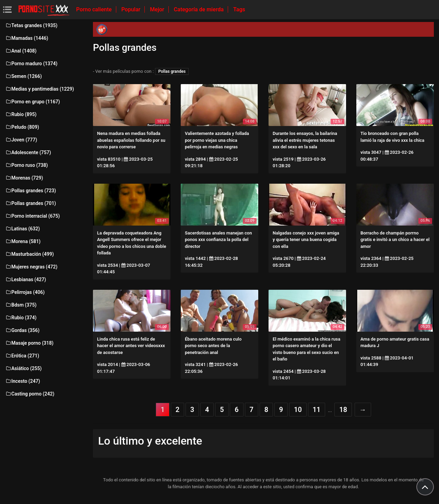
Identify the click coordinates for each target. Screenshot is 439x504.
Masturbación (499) (29, 254)
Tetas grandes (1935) (31, 25)
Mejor (158, 9)
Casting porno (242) (30, 394)
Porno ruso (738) (26, 165)
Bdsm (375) (21, 305)
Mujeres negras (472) (31, 267)
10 (298, 410)
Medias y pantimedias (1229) (40, 89)
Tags (239, 9)
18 (343, 410)
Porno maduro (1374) (31, 64)
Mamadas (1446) (27, 38)
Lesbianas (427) (26, 279)
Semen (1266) (23, 76)
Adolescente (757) (28, 152)
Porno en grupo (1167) (33, 102)
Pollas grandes (172, 71)
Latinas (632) (22, 229)
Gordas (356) (22, 330)
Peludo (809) (22, 127)
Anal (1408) (21, 51)
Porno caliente (95, 9)
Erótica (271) (22, 356)
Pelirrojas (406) (25, 292)
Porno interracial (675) (32, 216)
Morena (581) (23, 241)
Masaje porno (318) (29, 343)
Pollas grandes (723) (31, 191)
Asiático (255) (23, 368)
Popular (132, 9)
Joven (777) (21, 140)
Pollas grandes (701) (31, 203)
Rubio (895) (21, 114)
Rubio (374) (21, 318)
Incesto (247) (23, 381)
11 (317, 410)
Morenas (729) (24, 178)
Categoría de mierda (199, 9)
